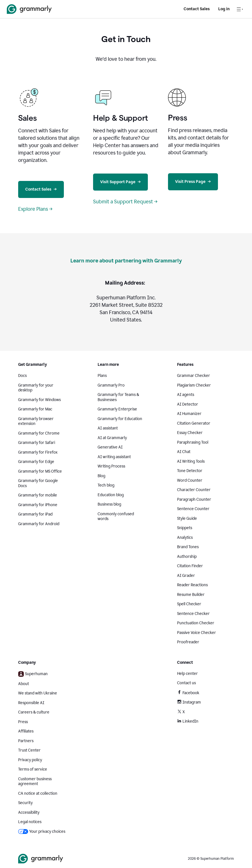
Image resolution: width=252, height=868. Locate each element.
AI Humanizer (189, 414)
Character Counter (194, 490)
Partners (26, 741)
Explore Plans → (35, 209)
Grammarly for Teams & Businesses (118, 397)
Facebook (188, 693)
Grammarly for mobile (38, 495)
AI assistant (108, 428)
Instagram (189, 702)
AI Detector (188, 404)
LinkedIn (188, 721)
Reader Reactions (192, 585)
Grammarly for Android (39, 524)
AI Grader (186, 576)
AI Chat (184, 452)
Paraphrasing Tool (193, 442)
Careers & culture (34, 712)
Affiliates (26, 731)
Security (25, 803)
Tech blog (106, 485)
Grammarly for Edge (36, 462)
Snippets (185, 528)
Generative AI (110, 447)
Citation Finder (190, 566)
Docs (22, 376)
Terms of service (33, 769)
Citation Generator (194, 423)
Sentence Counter (193, 509)
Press (23, 722)
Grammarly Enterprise (117, 409)
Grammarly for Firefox (38, 452)
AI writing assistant (114, 457)
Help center (187, 674)
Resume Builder (191, 595)
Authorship (187, 557)
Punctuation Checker (196, 623)
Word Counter (190, 480)
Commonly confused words (116, 517)
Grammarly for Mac (35, 409)
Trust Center (29, 750)
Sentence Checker (193, 614)
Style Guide (187, 518)
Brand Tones (188, 547)
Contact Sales (197, 9)
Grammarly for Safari (37, 443)
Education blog (111, 495)
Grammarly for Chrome (39, 433)
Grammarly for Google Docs (38, 483)
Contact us (186, 683)
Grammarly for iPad (35, 514)
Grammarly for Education (120, 419)
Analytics (185, 538)
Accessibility (29, 812)
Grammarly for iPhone (38, 505)
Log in (224, 9)
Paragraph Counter (194, 499)
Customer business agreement (35, 782)
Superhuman (33, 674)
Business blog (109, 504)
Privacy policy (30, 760)
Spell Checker (189, 604)
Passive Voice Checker (197, 633)
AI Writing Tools (191, 461)
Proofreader (188, 642)
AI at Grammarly (112, 438)
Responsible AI (31, 703)
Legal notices (30, 822)
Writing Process (111, 466)
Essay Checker (190, 433)
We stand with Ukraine (38, 693)
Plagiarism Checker (194, 385)
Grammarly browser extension (36, 421)
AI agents (186, 395)
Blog (101, 476)
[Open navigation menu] (240, 9)
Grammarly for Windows (39, 400)
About (24, 684)
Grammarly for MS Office (40, 471)
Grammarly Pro (111, 385)
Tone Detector (190, 471)
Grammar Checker (194, 376)
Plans (102, 376)
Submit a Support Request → (125, 202)
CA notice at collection (38, 793)
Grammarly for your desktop (36, 388)
